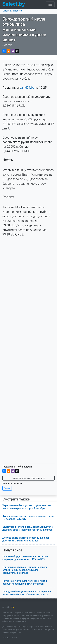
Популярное (12, 550)
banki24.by (27, 88)
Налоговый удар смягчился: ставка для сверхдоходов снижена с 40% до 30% (25, 558)
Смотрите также (16, 499)
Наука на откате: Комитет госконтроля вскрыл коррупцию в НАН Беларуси (25, 582)
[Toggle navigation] (50, 4)
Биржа (7, 488)
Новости (17, 11)
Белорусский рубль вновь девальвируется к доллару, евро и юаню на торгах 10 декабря (28, 528)
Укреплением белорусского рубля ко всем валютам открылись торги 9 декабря (27, 507)
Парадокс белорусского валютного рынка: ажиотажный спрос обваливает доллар (27, 593)
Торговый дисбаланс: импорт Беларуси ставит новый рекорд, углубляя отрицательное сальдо (25, 570)
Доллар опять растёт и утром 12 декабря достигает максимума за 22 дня (26, 539)
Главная (7, 11)
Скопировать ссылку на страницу (28, 478)
